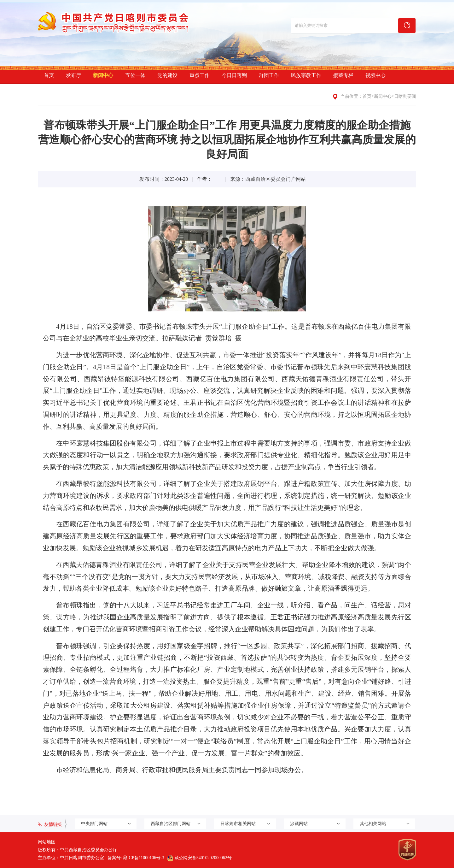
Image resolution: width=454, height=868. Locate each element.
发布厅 (73, 75)
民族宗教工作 (306, 75)
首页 (49, 75)
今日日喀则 (234, 75)
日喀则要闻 (405, 96)
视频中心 (375, 75)
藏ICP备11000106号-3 (144, 858)
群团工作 (269, 75)
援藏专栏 (343, 75)
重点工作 (200, 75)
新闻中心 (103, 75)
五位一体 (135, 75)
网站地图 (47, 842)
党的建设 (167, 75)
